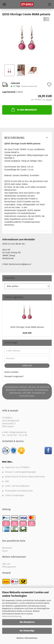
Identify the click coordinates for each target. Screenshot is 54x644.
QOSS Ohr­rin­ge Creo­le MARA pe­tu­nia (27, 327)
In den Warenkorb (24, 110)
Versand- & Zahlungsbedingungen (21, 472)
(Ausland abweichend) (29, 86)
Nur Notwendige (27, 631)
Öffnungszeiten (9, 567)
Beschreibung (14, 138)
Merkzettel (7, 548)
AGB (7, 481)
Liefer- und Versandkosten (17, 486)
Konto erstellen (12, 372)
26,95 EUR (27, 333)
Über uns (6, 564)
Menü (4, 4)
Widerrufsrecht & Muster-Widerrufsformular (25, 477)
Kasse (5, 551)
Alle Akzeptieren (27, 622)
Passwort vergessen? (14, 376)
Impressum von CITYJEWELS (17, 467)
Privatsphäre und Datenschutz (19, 491)
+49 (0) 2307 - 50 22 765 (17, 435)
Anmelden (27, 366)
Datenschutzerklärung (12, 616)
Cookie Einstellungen (15, 495)
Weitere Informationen (27, 638)
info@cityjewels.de (18, 432)
